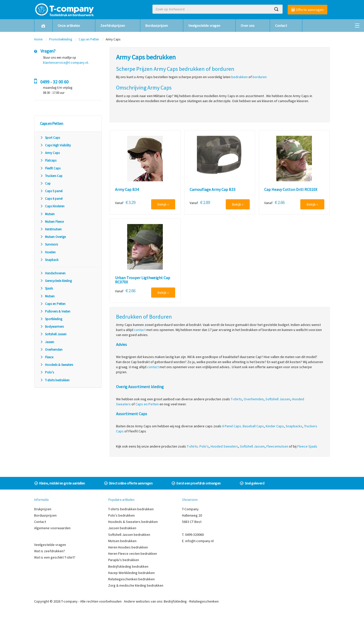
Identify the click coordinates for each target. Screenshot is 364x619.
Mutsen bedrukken (122, 541)
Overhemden (51, 350)
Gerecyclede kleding (56, 281)
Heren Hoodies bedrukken (128, 547)
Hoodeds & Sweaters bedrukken (133, 522)
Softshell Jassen (53, 334)
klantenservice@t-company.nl (65, 62)
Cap (45, 183)
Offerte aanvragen (308, 10)
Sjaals (46, 288)
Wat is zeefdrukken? (50, 551)
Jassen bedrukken (122, 528)
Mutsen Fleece (52, 222)
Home (38, 39)
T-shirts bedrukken (55, 380)
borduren (260, 77)
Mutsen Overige (53, 237)
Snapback (49, 260)
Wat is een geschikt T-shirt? (55, 557)
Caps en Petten (89, 39)
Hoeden (48, 252)
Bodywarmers (52, 327)
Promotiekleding (61, 39)
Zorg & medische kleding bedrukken (136, 585)
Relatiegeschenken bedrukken (131, 579)
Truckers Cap (51, 176)
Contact (281, 26)
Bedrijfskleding (175, 601)
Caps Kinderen (52, 206)
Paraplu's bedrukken (124, 560)
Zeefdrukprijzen (113, 26)
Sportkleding (51, 319)
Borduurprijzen (157, 26)
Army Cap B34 (127, 190)
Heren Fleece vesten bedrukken (133, 554)
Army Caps (50, 153)
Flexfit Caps (50, 168)
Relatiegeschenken (204, 601)
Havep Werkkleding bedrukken (131, 573)
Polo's (47, 372)
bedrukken (240, 77)
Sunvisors (49, 244)
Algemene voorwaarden (52, 528)
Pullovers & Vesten (55, 311)
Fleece (47, 357)
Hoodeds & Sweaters (56, 365)
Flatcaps (48, 160)
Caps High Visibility (55, 145)
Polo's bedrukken (121, 515)
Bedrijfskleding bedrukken (128, 566)
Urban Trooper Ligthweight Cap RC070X (143, 280)
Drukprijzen (43, 509)
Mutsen (47, 214)
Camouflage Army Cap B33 (212, 190)
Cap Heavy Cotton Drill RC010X (291, 190)
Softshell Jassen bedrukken (129, 535)
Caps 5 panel (51, 191)
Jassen (47, 342)
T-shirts (236, 399)
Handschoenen (53, 273)
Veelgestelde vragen (204, 26)
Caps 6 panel (51, 199)
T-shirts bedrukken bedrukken (131, 509)
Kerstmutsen (51, 229)
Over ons (248, 26)
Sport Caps (50, 138)
